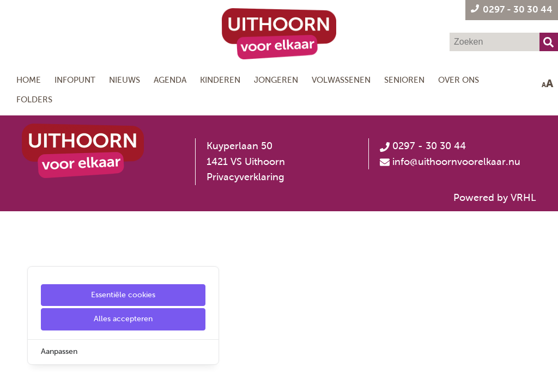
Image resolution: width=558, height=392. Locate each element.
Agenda (170, 80)
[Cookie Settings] (13, 376)
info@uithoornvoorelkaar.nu (456, 162)
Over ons (459, 80)
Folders (34, 99)
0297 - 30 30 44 (423, 146)
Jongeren (276, 80)
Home (29, 80)
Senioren (404, 80)
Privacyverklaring (245, 177)
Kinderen (220, 80)
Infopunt (75, 80)
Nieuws (125, 80)
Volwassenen (341, 80)
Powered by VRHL (495, 198)
